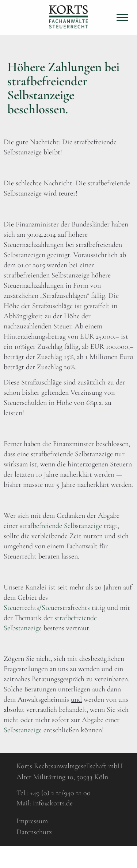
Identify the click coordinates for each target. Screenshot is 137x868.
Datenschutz (34, 832)
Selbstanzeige (24, 730)
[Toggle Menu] (122, 17)
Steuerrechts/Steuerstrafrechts (47, 608)
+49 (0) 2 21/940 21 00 (60, 793)
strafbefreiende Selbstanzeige (61, 526)
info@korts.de (53, 803)
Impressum (32, 821)
